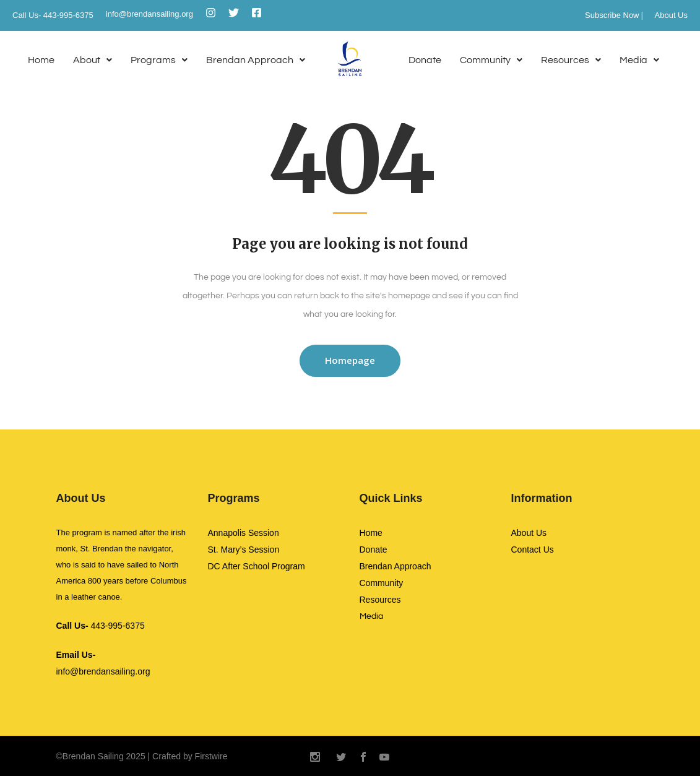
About (93, 60)
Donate (425, 60)
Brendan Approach (256, 60)
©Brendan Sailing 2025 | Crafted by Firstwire (142, 756)
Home (41, 60)
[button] (93, 60)
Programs (159, 60)
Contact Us (533, 550)
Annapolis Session (244, 533)
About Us (671, 15)
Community (491, 60)
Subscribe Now (612, 15)
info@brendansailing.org (149, 14)
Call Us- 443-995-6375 (53, 15)
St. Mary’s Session (244, 550)
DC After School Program (257, 566)
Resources (571, 60)
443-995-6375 (101, 626)
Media (639, 60)
